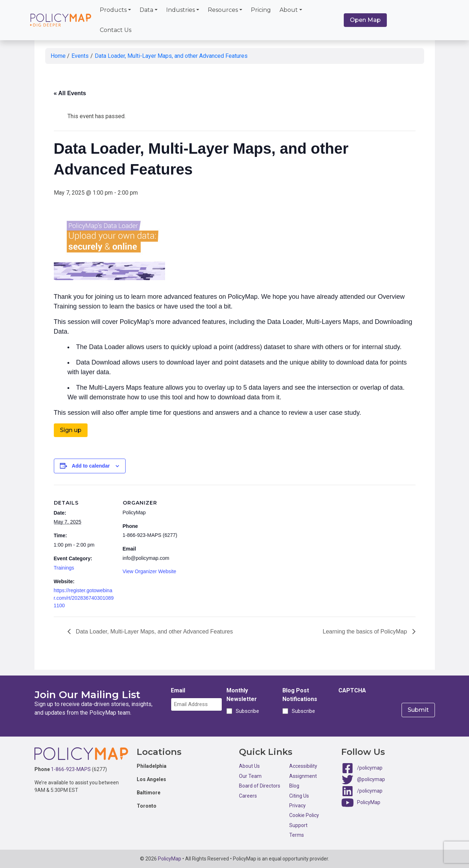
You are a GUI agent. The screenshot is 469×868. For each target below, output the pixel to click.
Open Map (365, 20)
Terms (297, 835)
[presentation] (393, 712)
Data (146, 10)
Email (178, 690)
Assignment (303, 776)
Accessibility (303, 766)
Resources (223, 10)
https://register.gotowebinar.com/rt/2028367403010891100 (84, 598)
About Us (249, 766)
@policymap (371, 779)
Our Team (250, 776)
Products (113, 10)
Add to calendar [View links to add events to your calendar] (91, 466)
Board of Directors (260, 786)
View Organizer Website (150, 571)
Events (80, 56)
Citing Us (299, 796)
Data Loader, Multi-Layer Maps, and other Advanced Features (171, 56)
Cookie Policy (304, 815)
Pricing (261, 10)
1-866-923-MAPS (71, 769)
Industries (180, 10)
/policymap (370, 768)
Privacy (297, 806)
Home (58, 56)
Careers (248, 796)
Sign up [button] (71, 430)
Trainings (64, 568)
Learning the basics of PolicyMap (365, 632)
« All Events (70, 93)
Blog (294, 786)
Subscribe (246, 711)
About (289, 10)
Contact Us (116, 30)
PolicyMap (369, 802)
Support (298, 825)
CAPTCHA (352, 690)
